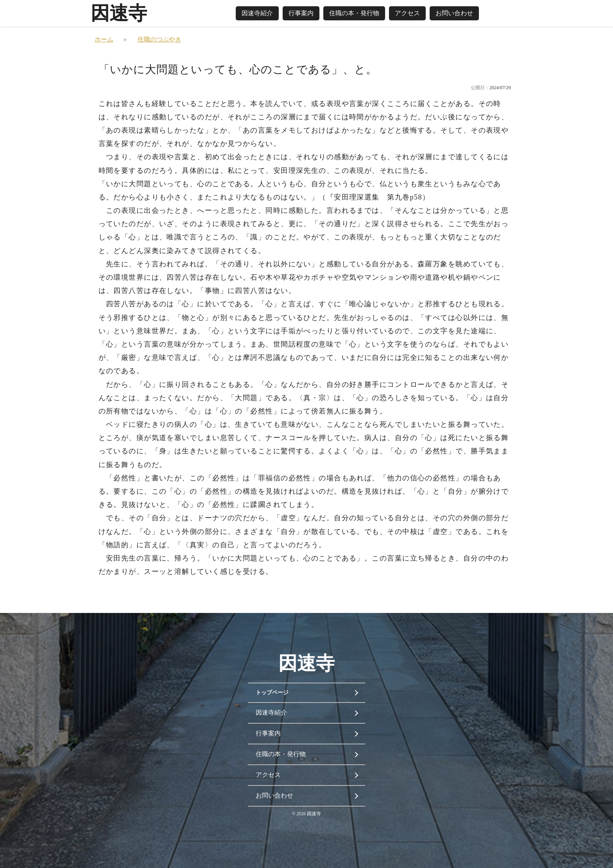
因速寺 (119, 13)
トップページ (272, 693)
